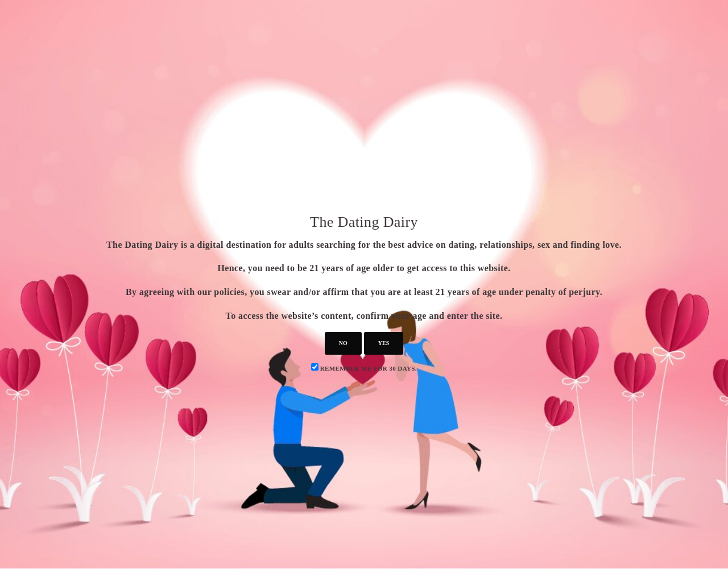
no (343, 343)
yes (384, 343)
